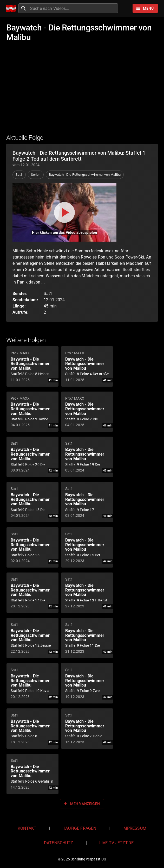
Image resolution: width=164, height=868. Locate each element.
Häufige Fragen (79, 828)
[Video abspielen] (64, 212)
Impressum (134, 828)
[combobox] (73, 8)
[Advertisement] (82, 91)
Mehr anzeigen (81, 804)
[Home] (12, 8)
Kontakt (27, 828)
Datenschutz (59, 843)
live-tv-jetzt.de (116, 843)
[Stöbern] (145, 8)
